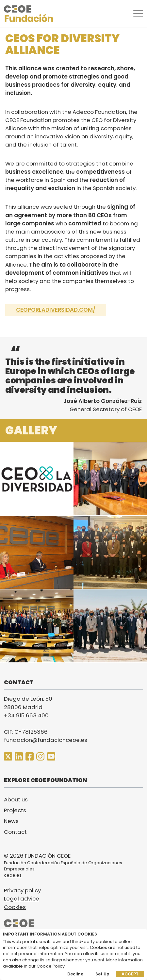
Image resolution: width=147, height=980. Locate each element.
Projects (15, 810)
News (11, 821)
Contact (15, 832)
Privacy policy (22, 890)
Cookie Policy (51, 966)
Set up (102, 974)
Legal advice (22, 899)
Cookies (15, 907)
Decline (75, 974)
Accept (130, 974)
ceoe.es (13, 875)
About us (16, 799)
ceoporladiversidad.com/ (56, 310)
